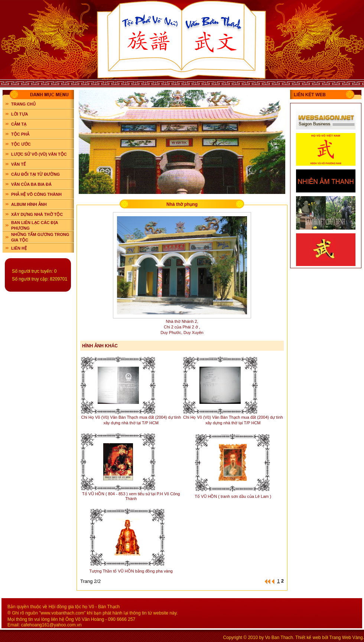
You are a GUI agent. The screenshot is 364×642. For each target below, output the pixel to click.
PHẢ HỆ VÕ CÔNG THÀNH (36, 194)
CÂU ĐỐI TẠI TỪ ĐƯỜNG (35, 174)
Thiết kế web (308, 638)
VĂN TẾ (18, 164)
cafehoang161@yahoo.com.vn (51, 625)
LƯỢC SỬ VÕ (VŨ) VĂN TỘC (39, 154)
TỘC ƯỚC (21, 144)
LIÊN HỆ (19, 248)
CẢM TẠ (19, 124)
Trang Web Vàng (346, 638)
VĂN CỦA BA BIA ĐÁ (31, 184)
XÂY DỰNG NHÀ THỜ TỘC (37, 214)
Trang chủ (23, 104)
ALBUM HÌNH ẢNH (29, 204)
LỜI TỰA (20, 114)
